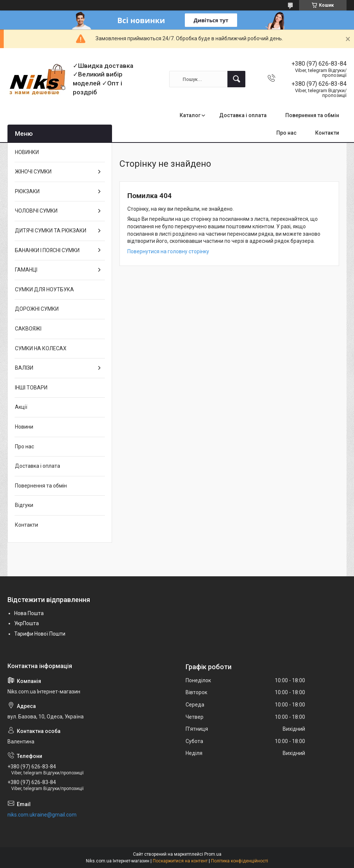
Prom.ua (213, 854)
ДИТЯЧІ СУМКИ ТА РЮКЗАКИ (51, 231)
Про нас (286, 133)
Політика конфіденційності (240, 861)
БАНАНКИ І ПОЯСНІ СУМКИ (47, 250)
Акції (21, 407)
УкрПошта (27, 623)
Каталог (190, 115)
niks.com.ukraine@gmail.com (42, 815)
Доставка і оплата (243, 115)
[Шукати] (236, 79)
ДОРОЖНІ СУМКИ (37, 309)
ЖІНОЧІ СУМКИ (33, 172)
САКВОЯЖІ (28, 329)
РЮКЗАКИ (27, 191)
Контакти (327, 133)
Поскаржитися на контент (180, 861)
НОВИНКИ (27, 152)
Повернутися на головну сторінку (168, 251)
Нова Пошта (29, 613)
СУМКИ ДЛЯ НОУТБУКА (44, 289)
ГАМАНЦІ (26, 270)
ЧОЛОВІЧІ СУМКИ (36, 211)
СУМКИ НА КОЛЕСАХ (41, 348)
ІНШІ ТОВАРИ (31, 388)
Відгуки (24, 505)
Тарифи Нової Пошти (40, 634)
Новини (24, 427)
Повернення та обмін (312, 115)
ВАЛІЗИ (24, 368)
